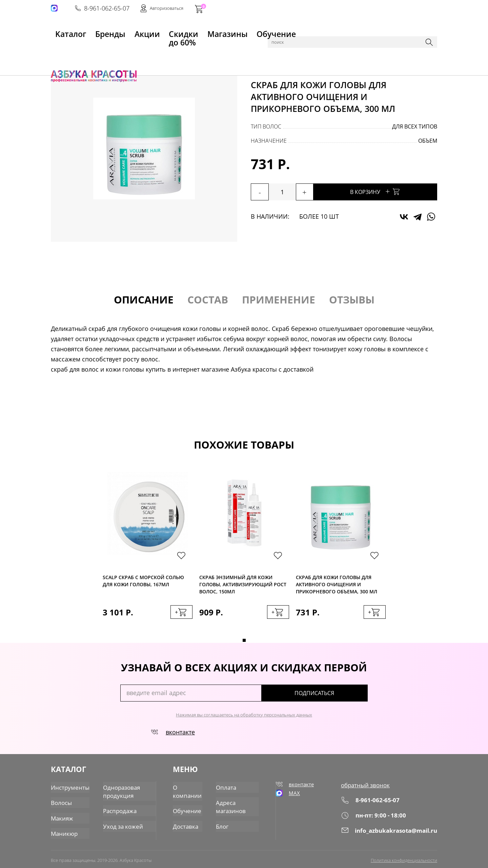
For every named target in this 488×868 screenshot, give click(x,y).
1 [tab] (244, 643)
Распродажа (116, 809)
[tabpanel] (148, 554)
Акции (120, 31)
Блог (223, 824)
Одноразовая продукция (118, 791)
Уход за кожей (119, 824)
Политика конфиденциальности (404, 857)
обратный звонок (368, 788)
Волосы (107, 48)
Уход (126, 48)
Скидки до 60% (158, 31)
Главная (61, 48)
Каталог (85, 48)
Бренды (93, 31)
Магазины (202, 31)
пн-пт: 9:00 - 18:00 (375, 818)
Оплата (226, 788)
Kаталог (62, 31)
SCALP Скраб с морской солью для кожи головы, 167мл (143, 582)
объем (428, 141)
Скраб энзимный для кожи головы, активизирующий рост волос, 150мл (243, 585)
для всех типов (415, 126)
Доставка (186, 824)
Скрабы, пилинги (157, 48)
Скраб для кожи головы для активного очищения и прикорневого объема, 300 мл (337, 585)
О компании (187, 791)
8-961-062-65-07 (334, 9)
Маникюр (63, 830)
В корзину (393, 191)
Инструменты (69, 788)
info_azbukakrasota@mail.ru (391, 833)
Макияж (61, 816)
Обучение (239, 31)
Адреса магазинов (231, 806)
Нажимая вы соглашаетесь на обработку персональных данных (244, 718)
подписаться (339, 696)
